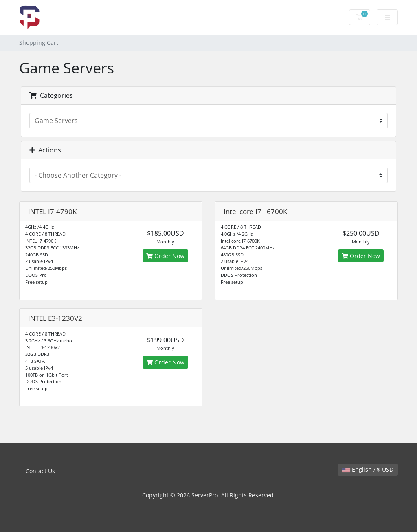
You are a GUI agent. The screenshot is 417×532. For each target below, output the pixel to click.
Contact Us (40, 471)
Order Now (165, 256)
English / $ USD (368, 469)
